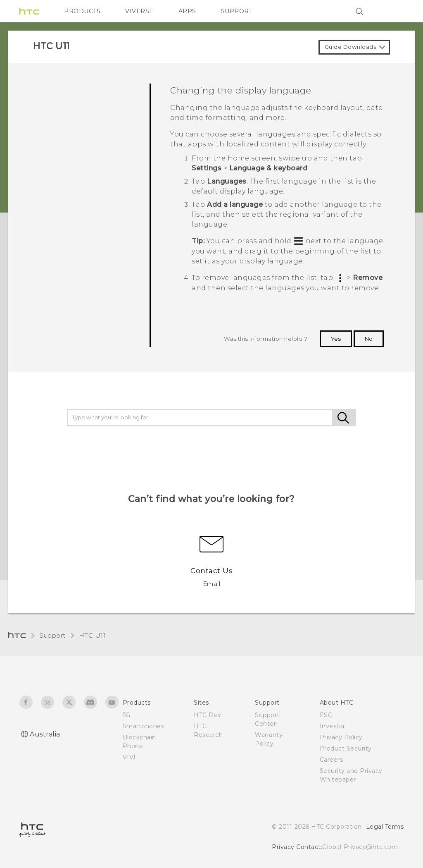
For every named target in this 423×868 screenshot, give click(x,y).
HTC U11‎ (93, 635)
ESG (326, 715)
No (369, 339)
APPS (187, 11)
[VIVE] (392, 11)
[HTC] (29, 11)
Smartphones (144, 726)
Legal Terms (385, 827)
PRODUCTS (82, 11)
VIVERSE (139, 11)
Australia (45, 734)
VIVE (130, 757)
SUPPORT (237, 11)
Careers (332, 760)
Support (52, 635)
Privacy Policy (341, 737)
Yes (336, 339)
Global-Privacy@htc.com (360, 847)
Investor (333, 726)
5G (127, 715)
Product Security (346, 748)
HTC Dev (208, 715)
